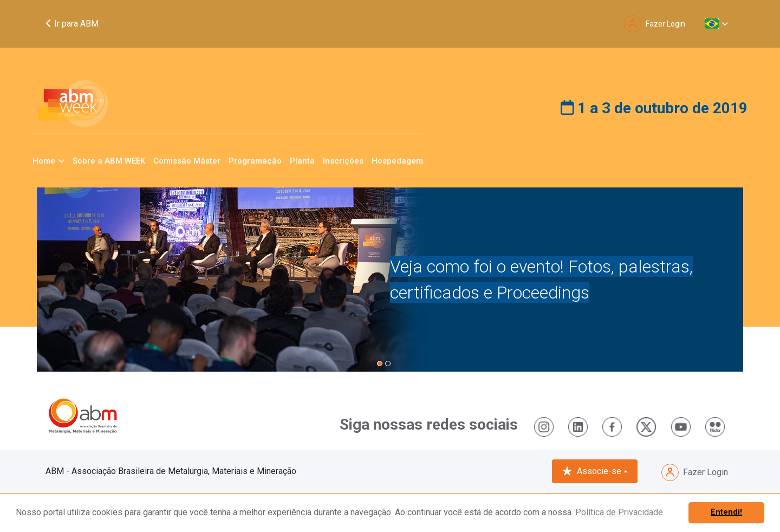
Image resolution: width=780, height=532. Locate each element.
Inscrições (343, 161)
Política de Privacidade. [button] (620, 512)
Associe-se (591, 471)
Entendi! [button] (726, 512)
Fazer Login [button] (655, 24)
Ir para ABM (72, 24)
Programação (255, 161)
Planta (302, 161)
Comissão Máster (187, 161)
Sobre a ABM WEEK (109, 161)
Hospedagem (397, 161)
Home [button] (44, 161)
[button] (716, 24)
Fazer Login (695, 472)
